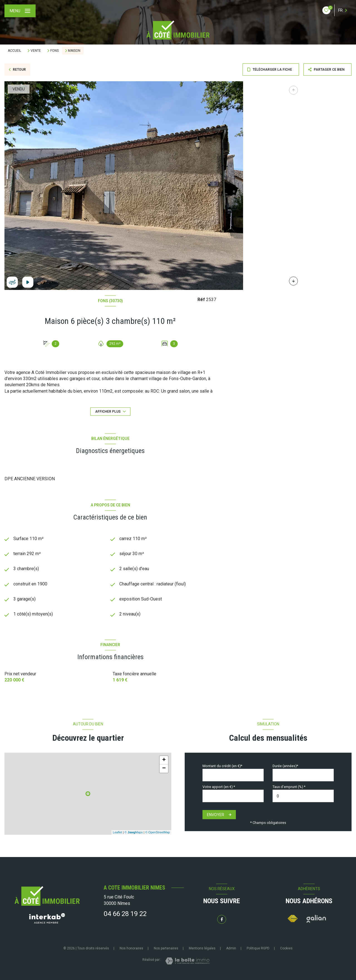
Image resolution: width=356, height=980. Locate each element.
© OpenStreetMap (158, 833)
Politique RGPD (258, 948)
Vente (36, 51)
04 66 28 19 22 (125, 914)
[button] (293, 281)
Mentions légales (202, 948)
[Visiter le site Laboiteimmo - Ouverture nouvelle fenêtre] (187, 961)
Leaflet (118, 833)
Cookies (286, 948)
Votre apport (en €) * (219, 787)
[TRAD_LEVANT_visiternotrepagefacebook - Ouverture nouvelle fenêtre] (222, 919)
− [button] (164, 769)
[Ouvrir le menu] (20, 11)
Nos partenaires (166, 948)
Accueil (14, 51)
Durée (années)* (285, 766)
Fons (55, 51)
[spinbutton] (303, 796)
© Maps (134, 833)
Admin (231, 948)
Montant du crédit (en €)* (222, 766)
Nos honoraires (131, 948)
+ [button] (164, 760)
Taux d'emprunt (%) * (289, 787)
